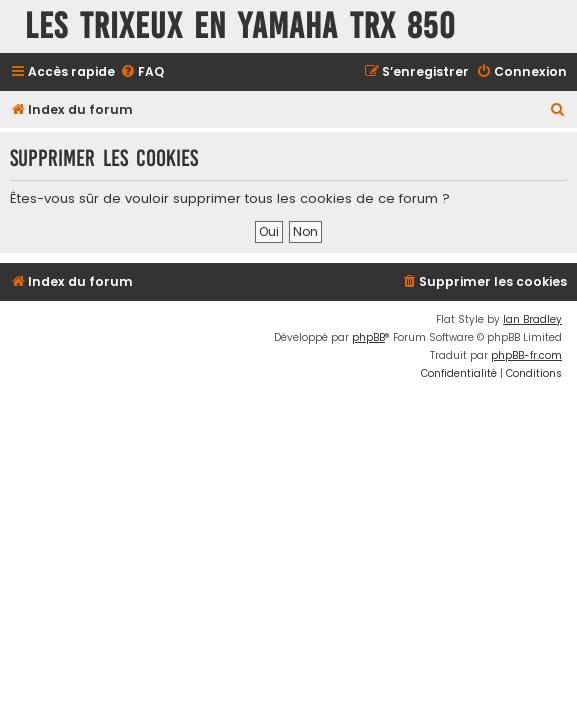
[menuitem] (142, 72)
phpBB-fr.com (526, 355)
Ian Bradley (532, 319)
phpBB (368, 337)
